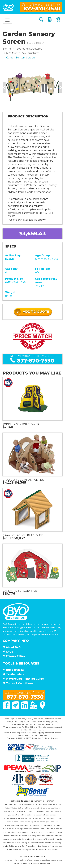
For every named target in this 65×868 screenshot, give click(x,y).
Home (7, 49)
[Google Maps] (42, 708)
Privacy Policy (31, 846)
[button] (4, 87)
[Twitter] (16, 708)
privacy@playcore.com (41, 863)
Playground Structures (28, 49)
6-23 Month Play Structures (23, 53)
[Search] (41, 20)
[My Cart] (58, 20)
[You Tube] (34, 708)
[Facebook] (7, 708)
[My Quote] (50, 20)
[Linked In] (25, 708)
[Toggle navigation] (7, 20)
